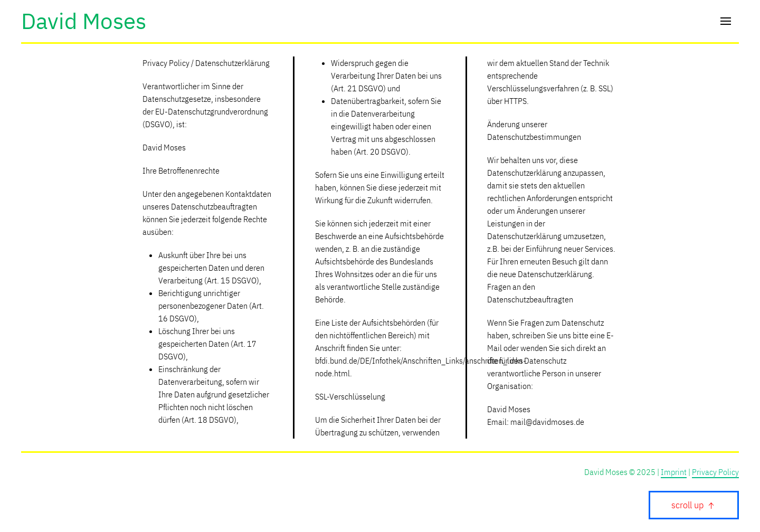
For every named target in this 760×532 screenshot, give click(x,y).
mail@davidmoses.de (547, 422)
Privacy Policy (715, 472)
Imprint (674, 472)
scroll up (694, 505)
